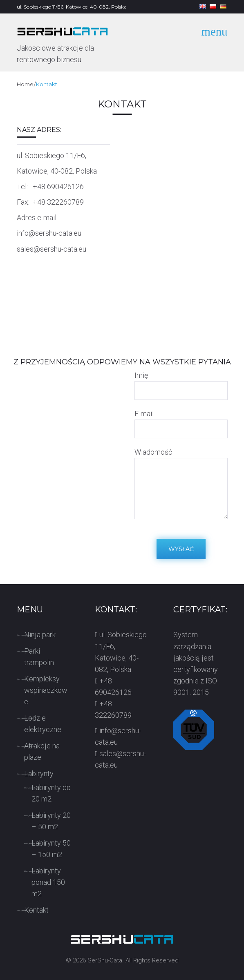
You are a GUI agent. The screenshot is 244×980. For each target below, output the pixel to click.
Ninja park (40, 635)
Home (25, 84)
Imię (141, 375)
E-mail (144, 414)
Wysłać (181, 549)
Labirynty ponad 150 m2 (48, 882)
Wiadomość (153, 452)
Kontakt (36, 910)
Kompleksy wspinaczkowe (46, 690)
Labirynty (39, 774)
